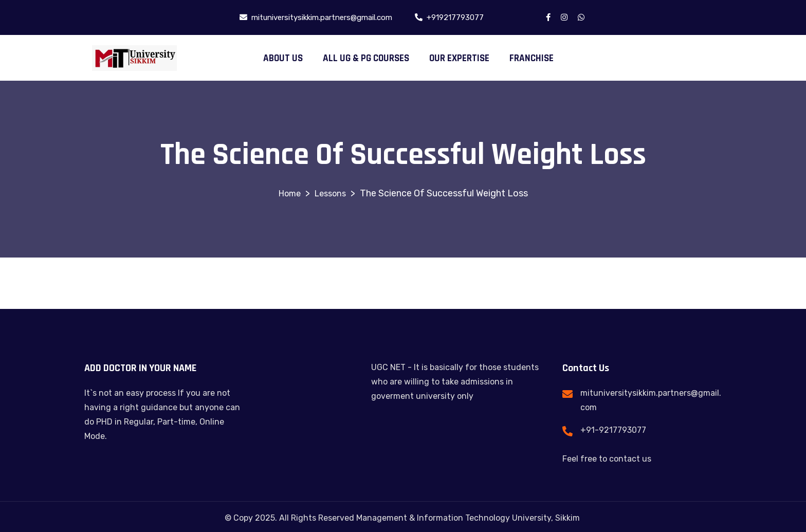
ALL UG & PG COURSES (366, 58)
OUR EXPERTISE (459, 58)
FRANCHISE (532, 58)
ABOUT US (283, 58)
